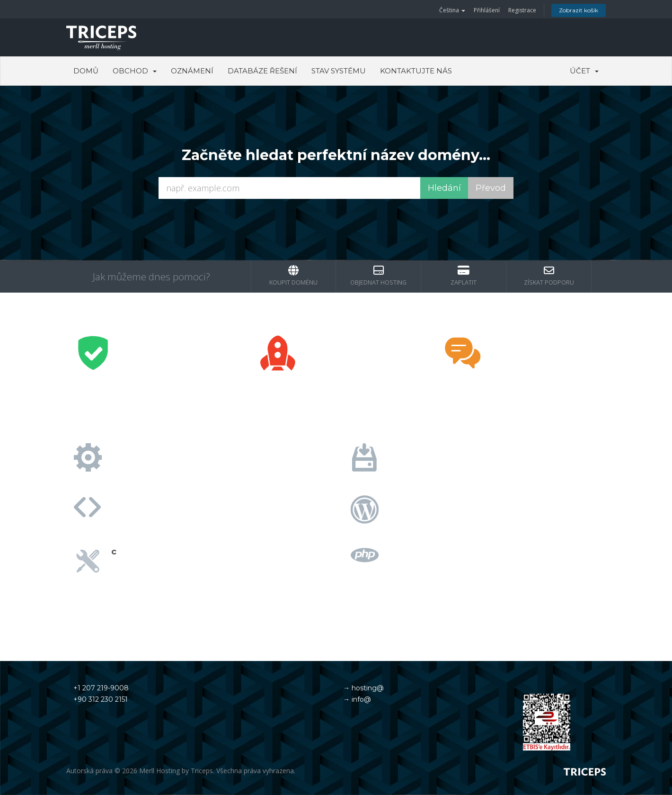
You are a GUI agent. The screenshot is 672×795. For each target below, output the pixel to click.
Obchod (135, 71)
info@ (360, 699)
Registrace (522, 10)
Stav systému (339, 71)
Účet (584, 71)
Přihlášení (487, 10)
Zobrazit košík (579, 10)
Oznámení (192, 71)
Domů (86, 71)
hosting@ (367, 688)
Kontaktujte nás (416, 71)
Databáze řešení (262, 71)
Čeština (452, 10)
